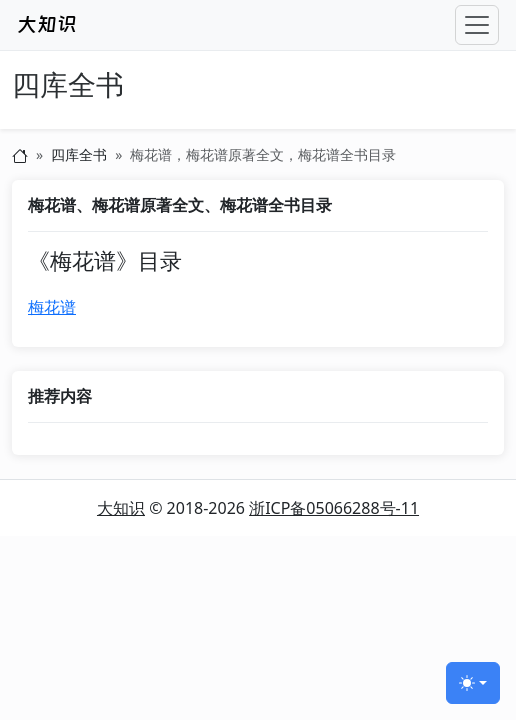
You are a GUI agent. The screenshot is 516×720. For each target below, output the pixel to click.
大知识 (121, 508)
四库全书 (68, 85)
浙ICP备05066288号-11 (334, 508)
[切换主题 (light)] (473, 683)
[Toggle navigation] (477, 25)
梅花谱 (52, 307)
